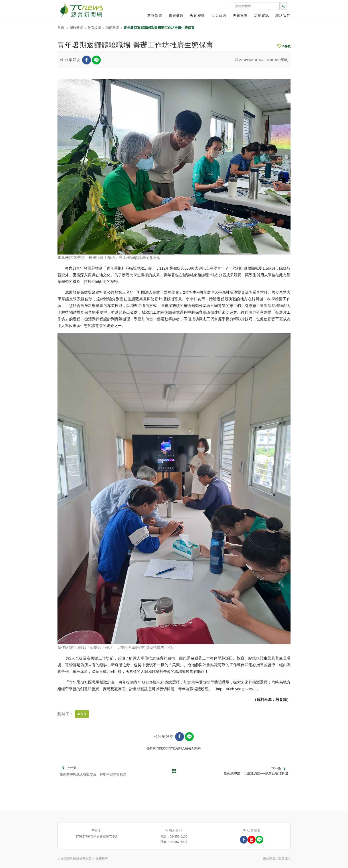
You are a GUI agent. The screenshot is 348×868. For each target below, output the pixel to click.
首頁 (61, 28)
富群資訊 (284, 858)
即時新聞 (76, 28)
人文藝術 (219, 15)
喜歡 (284, 46)
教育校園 (198, 15)
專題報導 (240, 15)
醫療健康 (176, 15)
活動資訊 (262, 15)
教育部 (82, 714)
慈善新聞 (155, 15)
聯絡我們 (283, 15)
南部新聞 (112, 28)
